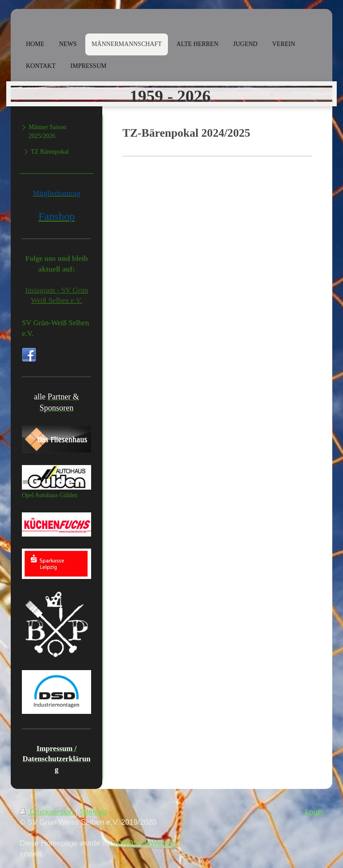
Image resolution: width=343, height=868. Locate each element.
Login (314, 812)
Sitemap (93, 812)
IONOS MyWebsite (146, 843)
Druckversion (48, 812)
